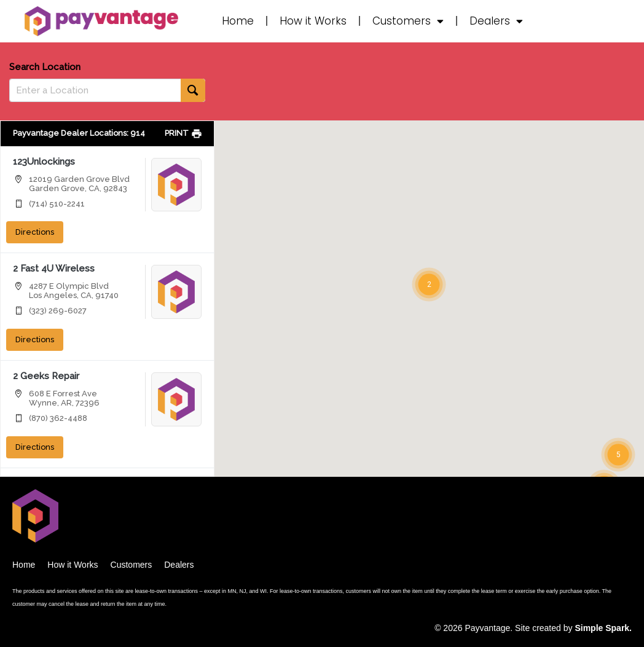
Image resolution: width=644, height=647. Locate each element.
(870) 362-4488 (58, 418)
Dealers (496, 21)
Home (238, 21)
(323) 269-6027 (58, 311)
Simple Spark (602, 628)
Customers (408, 21)
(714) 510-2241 (57, 204)
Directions (35, 232)
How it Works (313, 21)
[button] (429, 284)
